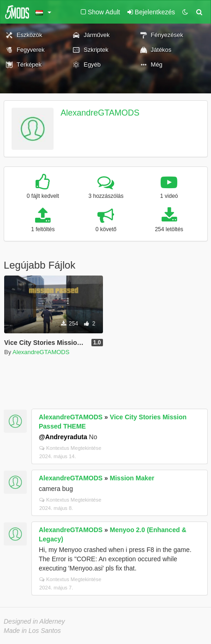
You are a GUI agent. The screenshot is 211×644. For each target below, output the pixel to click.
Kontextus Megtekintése (70, 448)
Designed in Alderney (34, 621)
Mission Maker (132, 478)
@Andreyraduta (63, 437)
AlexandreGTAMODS (100, 113)
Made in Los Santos (32, 631)
